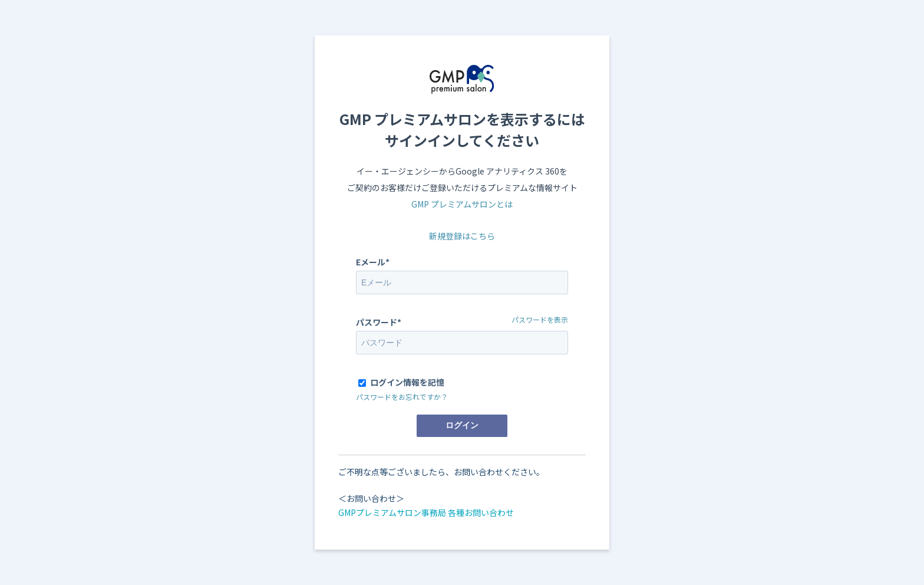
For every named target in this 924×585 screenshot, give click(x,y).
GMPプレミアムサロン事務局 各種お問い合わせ (426, 512)
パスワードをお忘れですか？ (402, 397)
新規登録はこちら (462, 236)
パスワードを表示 (540, 319)
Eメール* (373, 262)
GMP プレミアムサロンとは (462, 204)
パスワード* (379, 322)
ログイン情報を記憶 (407, 382)
